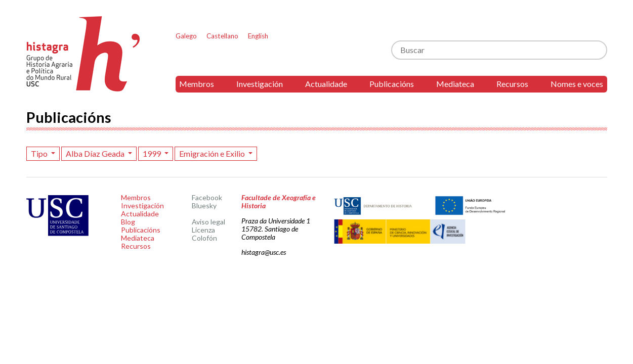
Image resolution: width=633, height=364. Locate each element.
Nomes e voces (577, 84)
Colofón (204, 238)
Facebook (207, 197)
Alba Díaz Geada (96, 153)
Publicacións (392, 84)
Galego (186, 36)
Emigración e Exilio (213, 153)
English (258, 36)
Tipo (40, 153)
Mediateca (455, 84)
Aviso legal (208, 222)
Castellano (222, 36)
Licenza (203, 230)
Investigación (260, 84)
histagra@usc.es (264, 252)
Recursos (512, 84)
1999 (153, 153)
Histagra (83, 54)
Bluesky (204, 206)
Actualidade (326, 84)
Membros (197, 84)
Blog (128, 222)
